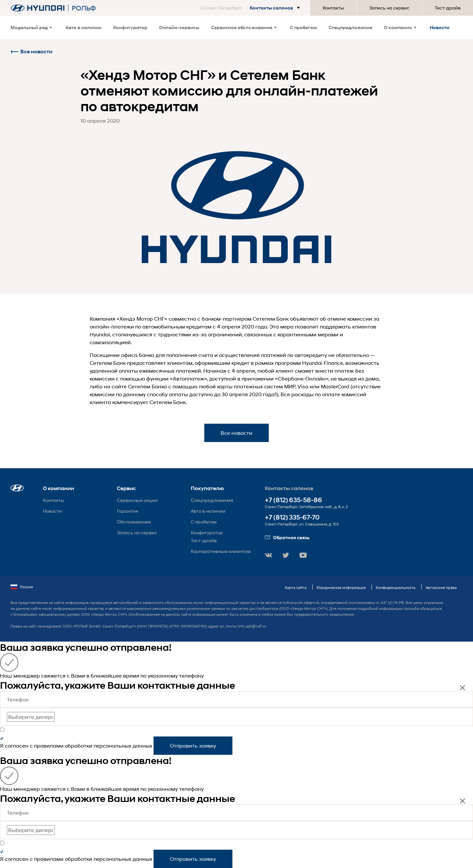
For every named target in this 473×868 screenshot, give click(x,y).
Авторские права (441, 587)
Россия (22, 587)
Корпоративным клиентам (221, 551)
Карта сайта (296, 587)
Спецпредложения (350, 27)
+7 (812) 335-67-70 (292, 517)
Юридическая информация (341, 587)
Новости (440, 27)
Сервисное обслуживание (244, 27)
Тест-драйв (448, 8)
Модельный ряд (31, 27)
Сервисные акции (137, 500)
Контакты (333, 8)
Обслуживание (134, 522)
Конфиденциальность (396, 587)
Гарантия (127, 511)
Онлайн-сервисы (179, 27)
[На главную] (38, 8)
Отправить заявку (193, 745)
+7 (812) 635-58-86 (293, 500)
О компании (400, 27)
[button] (251, 8)
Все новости (31, 52)
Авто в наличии (83, 27)
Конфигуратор (130, 27)
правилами (49, 745)
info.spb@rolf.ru (252, 626)
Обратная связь (287, 537)
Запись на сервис (389, 8)
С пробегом (303, 27)
